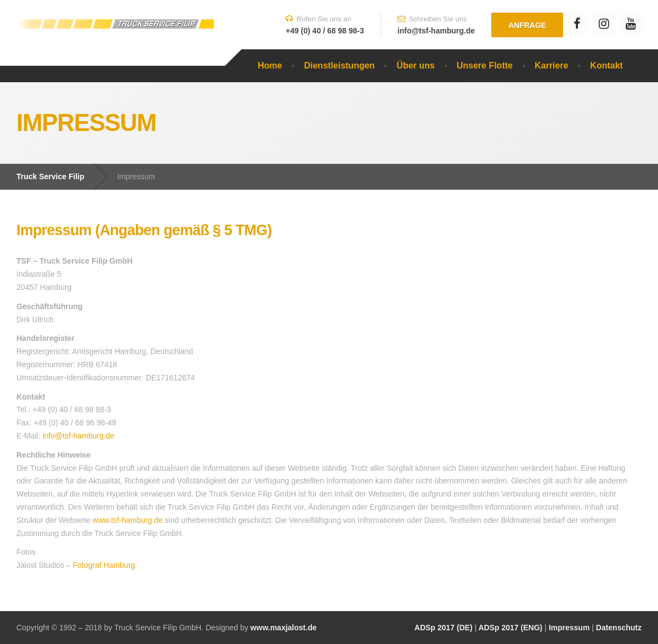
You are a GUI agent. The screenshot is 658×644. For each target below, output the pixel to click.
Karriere (551, 65)
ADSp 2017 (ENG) (509, 628)
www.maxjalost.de (283, 628)
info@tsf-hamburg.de (78, 436)
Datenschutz (619, 628)
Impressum (569, 628)
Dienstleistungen (339, 65)
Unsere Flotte (485, 65)
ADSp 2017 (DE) (444, 628)
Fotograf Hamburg (104, 565)
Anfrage (527, 25)
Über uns (415, 65)
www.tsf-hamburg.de (128, 520)
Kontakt (606, 65)
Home (270, 65)
